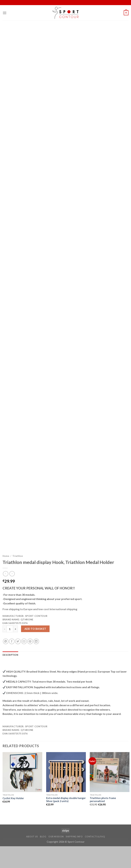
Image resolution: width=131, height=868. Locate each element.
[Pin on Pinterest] (30, 663)
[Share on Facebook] (12, 663)
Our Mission (56, 858)
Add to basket (35, 650)
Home (6, 578)
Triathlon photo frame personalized (103, 821)
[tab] (10, 677)
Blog (43, 858)
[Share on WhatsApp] (6, 663)
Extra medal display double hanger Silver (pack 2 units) (66, 821)
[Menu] (5, 13)
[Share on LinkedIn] (36, 663)
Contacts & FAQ (95, 858)
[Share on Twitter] (18, 663)
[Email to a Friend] (24, 663)
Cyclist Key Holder (13, 820)
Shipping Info (74, 858)
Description (10, 677)
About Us (32, 858)
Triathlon (18, 578)
